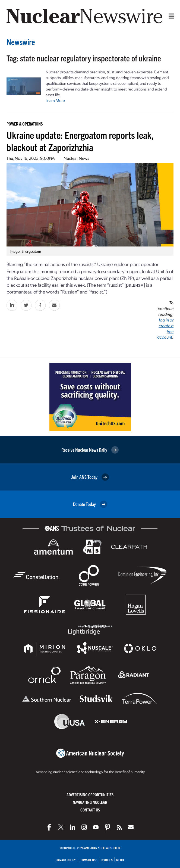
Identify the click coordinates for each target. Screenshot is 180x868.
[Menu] (170, 16)
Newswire (21, 42)
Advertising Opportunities (90, 794)
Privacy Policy (66, 860)
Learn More (55, 100)
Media (120, 860)
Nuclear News (76, 158)
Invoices (107, 860)
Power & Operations (25, 124)
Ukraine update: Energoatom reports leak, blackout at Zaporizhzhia (80, 141)
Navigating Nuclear (90, 802)
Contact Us (90, 810)
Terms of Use (88, 860)
